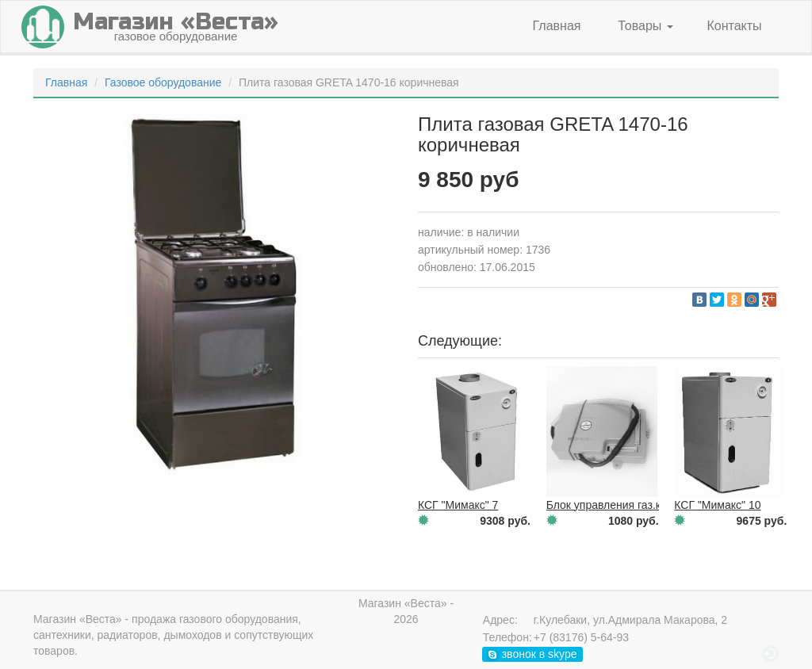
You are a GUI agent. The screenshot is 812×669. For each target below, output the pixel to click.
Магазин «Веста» (78, 619)
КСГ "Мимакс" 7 (458, 505)
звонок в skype (532, 654)
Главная (557, 26)
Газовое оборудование (163, 82)
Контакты (734, 26)
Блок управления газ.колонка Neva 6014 (650, 505)
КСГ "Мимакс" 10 (717, 505)
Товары (645, 26)
